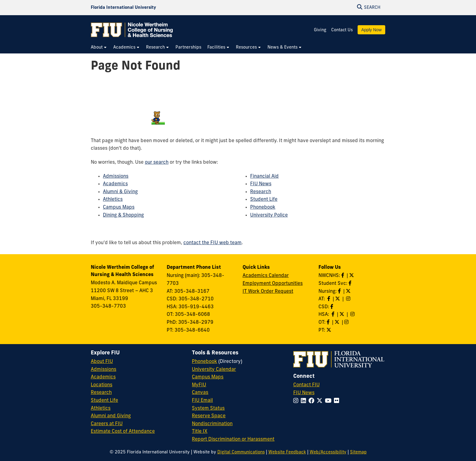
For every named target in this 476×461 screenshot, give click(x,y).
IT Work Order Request (268, 292)
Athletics (113, 200)
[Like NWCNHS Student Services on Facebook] (351, 284)
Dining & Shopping (123, 215)
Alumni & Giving (120, 192)
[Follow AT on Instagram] (349, 299)
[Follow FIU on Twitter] (321, 401)
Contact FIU (306, 385)
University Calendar (214, 370)
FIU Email (202, 401)
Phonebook (263, 207)
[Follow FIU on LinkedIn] (305, 401)
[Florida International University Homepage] (123, 8)
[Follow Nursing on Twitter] (349, 292)
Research (261, 192)
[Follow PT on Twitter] (329, 330)
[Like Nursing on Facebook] (340, 292)
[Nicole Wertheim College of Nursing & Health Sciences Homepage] (132, 30)
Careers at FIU (107, 424)
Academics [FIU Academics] (103, 377)
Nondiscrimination (212, 424)
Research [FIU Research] (101, 393)
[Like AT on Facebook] (329, 299)
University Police (269, 215)
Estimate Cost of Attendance (123, 432)
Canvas (200, 393)
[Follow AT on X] (338, 299)
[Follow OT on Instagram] (347, 323)
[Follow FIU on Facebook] (313, 401)
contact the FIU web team (212, 243)
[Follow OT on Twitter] (338, 323)
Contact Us (342, 30)
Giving (320, 30)
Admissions (116, 176)
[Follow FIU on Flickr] (338, 401)
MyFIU (199, 385)
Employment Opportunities (273, 284)
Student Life (264, 200)
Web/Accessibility (328, 452)
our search (157, 162)
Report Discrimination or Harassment (233, 439)
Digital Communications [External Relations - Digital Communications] (241, 452)
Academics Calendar (266, 276)
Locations (102, 385)
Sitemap (358, 452)
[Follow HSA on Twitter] (342, 315)
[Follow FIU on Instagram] (297, 401)
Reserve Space (209, 416)
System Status (208, 408)
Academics (115, 184)
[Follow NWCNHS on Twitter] (352, 276)
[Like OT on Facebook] (329, 323)
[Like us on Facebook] (332, 307)
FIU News (261, 184)
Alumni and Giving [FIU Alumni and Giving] (111, 416)
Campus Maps (119, 207)
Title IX (200, 432)
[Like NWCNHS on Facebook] (343, 276)
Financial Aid (264, 176)
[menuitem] (99, 48)
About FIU (102, 362)
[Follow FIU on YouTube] (329, 401)
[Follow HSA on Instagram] (353, 315)
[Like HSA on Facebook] (334, 315)
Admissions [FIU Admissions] (104, 370)
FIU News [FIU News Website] (304, 393)
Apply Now (371, 30)
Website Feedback (287, 452)
